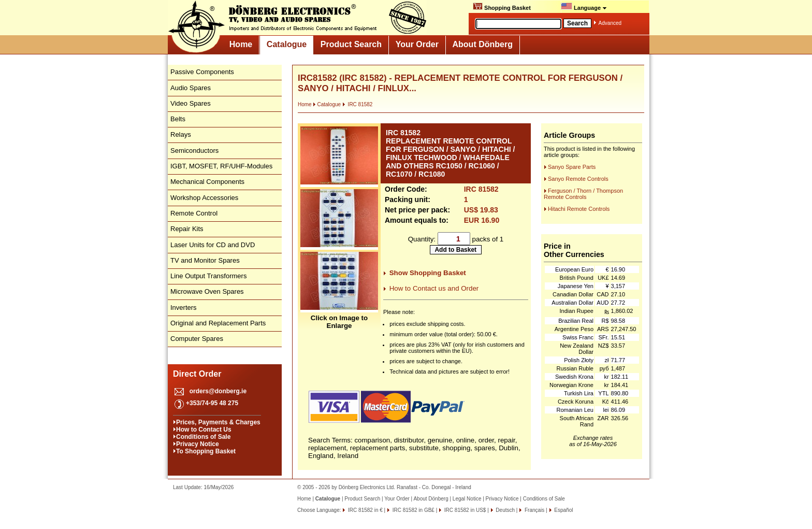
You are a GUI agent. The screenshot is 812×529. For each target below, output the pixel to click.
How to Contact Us (204, 430)
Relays (181, 134)
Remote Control (194, 213)
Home (241, 44)
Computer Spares (197, 339)
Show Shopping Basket (428, 273)
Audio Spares (191, 88)
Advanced (610, 23)
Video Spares (191, 103)
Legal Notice (467, 499)
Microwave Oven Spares (207, 291)
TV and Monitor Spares (205, 260)
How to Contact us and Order (434, 288)
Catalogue (287, 44)
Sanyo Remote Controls (578, 179)
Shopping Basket (502, 7)
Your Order (417, 44)
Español (563, 510)
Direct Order (197, 374)
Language (584, 7)
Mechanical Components (207, 182)
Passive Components (202, 72)
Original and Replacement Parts (218, 323)
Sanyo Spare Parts (572, 167)
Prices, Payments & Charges (218, 422)
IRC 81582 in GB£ (413, 510)
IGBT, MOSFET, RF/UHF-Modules (221, 166)
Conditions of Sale (203, 437)
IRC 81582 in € (365, 510)
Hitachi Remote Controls (579, 209)
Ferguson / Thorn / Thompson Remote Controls (583, 194)
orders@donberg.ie (218, 391)
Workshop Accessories (204, 198)
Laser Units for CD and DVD (213, 245)
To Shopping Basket (206, 451)
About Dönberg (483, 44)
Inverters (184, 308)
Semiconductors (194, 151)
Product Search (351, 44)
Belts (178, 119)
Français (534, 510)
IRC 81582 (358, 104)
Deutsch (505, 510)
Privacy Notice (198, 444)
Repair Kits (187, 229)
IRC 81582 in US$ (464, 510)
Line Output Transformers (208, 276)
